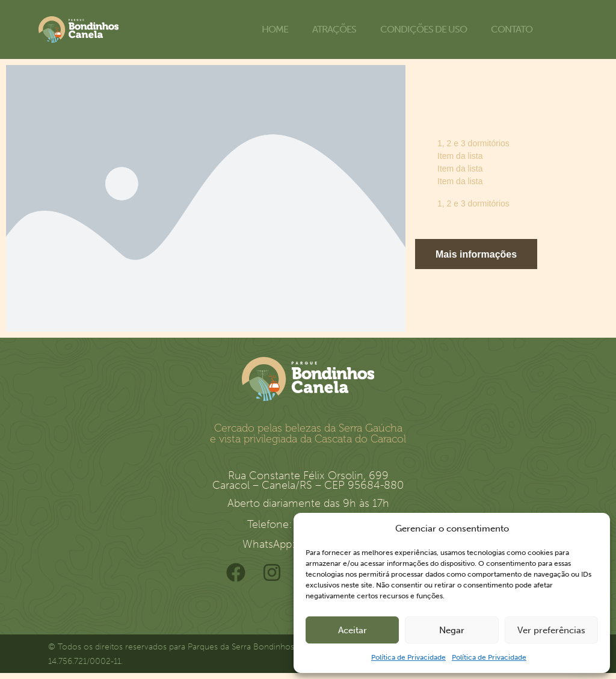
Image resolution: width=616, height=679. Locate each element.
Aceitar (353, 630)
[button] (476, 254)
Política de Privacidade (408, 657)
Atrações (334, 29)
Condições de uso (423, 29)
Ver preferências (551, 630)
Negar (452, 630)
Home (275, 29)
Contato (512, 29)
